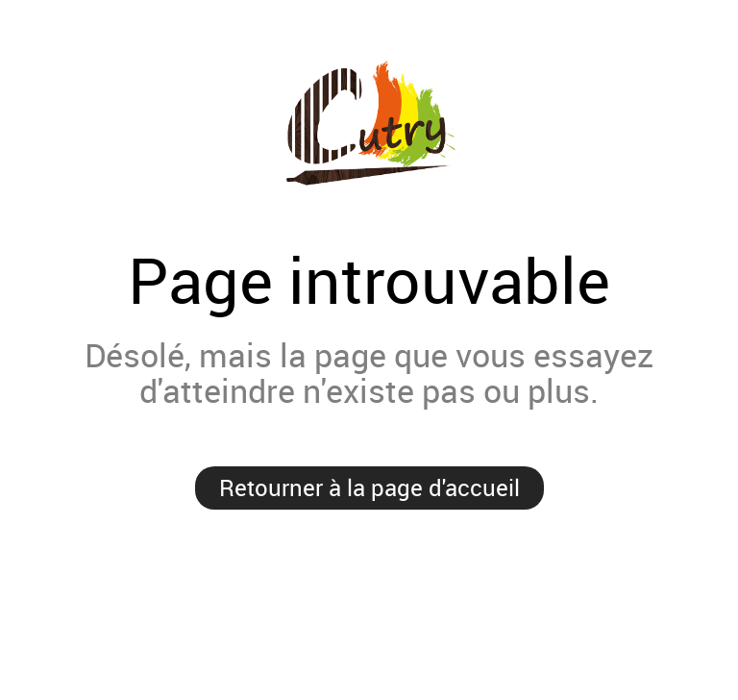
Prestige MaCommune (369, 124)
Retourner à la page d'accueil (369, 487)
